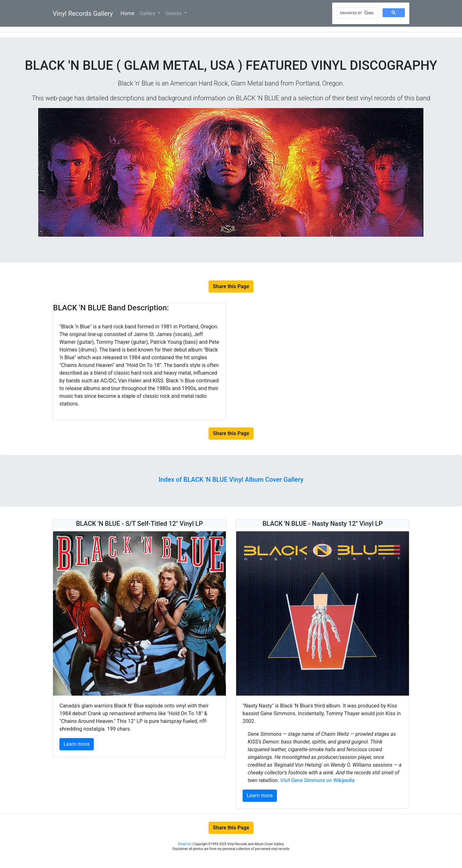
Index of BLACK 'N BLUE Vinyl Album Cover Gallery (231, 480)
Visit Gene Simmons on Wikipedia (317, 780)
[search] (357, 13)
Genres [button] (174, 13)
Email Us (184, 844)
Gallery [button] (148, 13)
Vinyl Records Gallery (83, 14)
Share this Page (231, 286)
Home (129, 13)
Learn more (77, 744)
